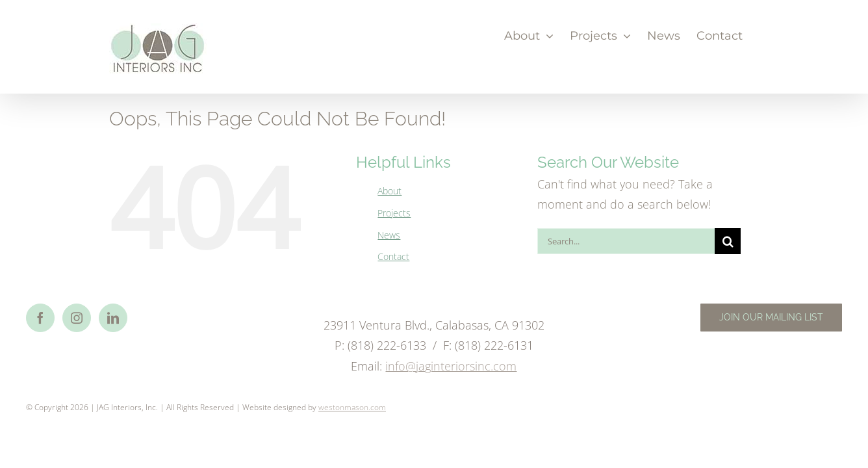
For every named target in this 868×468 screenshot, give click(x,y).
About (389, 191)
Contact (393, 256)
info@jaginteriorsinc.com (451, 366)
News (389, 235)
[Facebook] (40, 318)
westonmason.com (352, 407)
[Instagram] (77, 318)
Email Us (819, 405)
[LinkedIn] (113, 318)
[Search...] (626, 241)
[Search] (728, 241)
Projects (394, 213)
